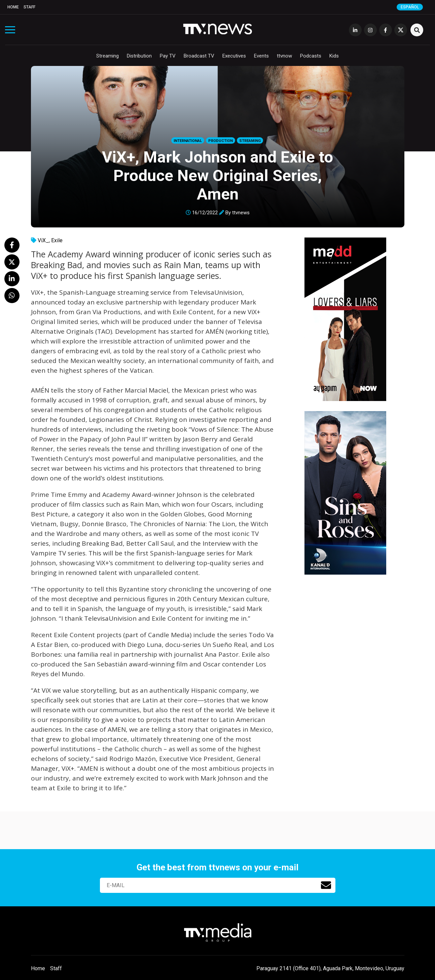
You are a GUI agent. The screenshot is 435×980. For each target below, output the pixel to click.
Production (221, 141)
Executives (234, 56)
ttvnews (241, 213)
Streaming (107, 56)
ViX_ (43, 240)
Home (13, 7)
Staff (29, 7)
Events (261, 56)
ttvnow (284, 56)
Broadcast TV (199, 56)
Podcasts (311, 56)
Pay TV (168, 56)
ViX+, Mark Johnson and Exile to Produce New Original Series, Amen (217, 175)
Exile (57, 240)
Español (410, 7)
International (188, 141)
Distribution (139, 56)
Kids (334, 56)
